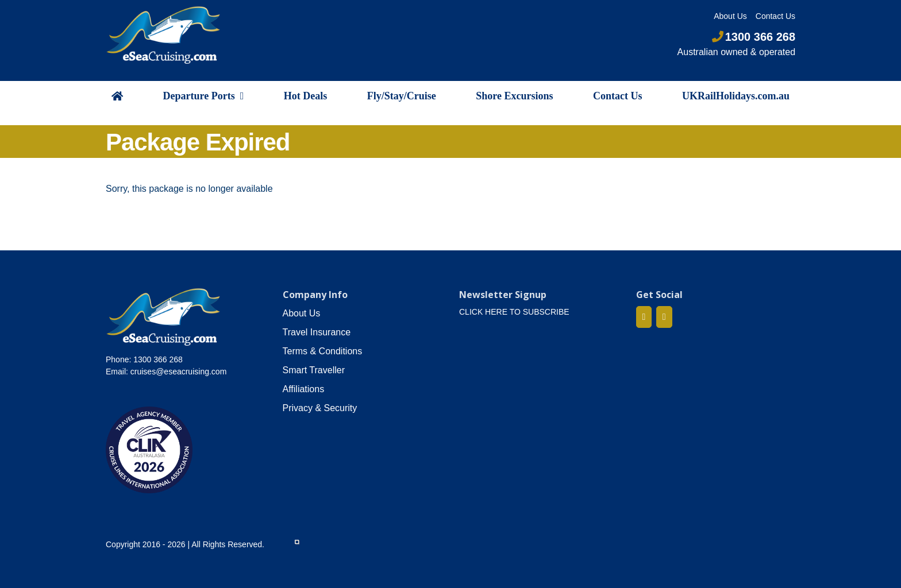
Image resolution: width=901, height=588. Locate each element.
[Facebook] (644, 317)
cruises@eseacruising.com (179, 372)
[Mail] (664, 317)
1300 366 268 (754, 37)
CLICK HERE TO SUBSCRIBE (514, 312)
